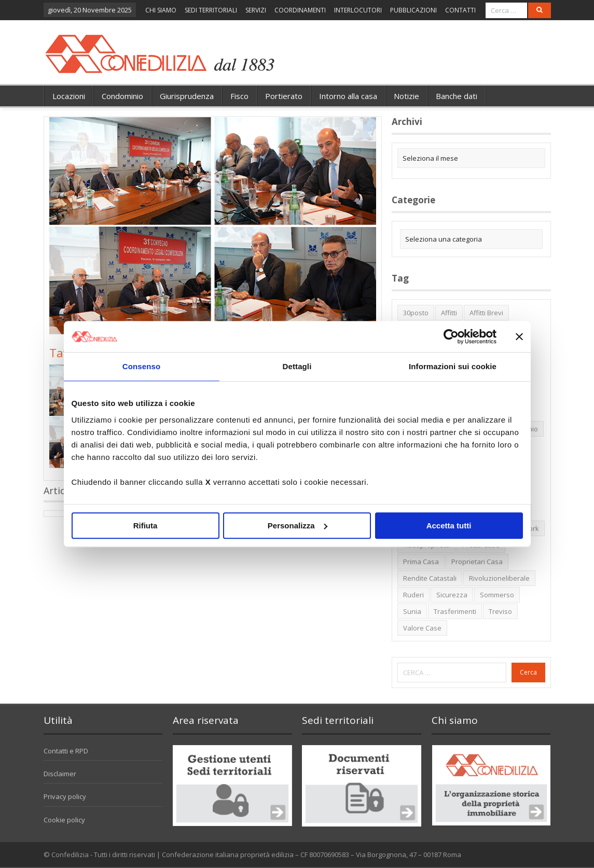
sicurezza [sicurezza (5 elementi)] (452, 595)
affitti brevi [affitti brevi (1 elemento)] (486, 313)
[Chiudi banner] (519, 337)
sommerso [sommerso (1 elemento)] (497, 595)
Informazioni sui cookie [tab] (453, 366)
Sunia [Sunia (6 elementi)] (412, 611)
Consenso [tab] (141, 366)
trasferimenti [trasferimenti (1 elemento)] (455, 611)
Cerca (528, 672)
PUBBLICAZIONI (413, 10)
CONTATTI (460, 10)
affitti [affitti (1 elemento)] (449, 313)
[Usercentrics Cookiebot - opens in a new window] (451, 337)
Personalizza (298, 526)
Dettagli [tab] (297, 366)
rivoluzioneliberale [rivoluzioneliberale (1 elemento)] (499, 578)
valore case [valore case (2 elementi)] (422, 628)
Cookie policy (64, 820)
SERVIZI (256, 10)
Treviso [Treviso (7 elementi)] (500, 611)
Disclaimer (60, 774)
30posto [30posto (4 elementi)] (416, 313)
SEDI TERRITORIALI (211, 10)
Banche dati (457, 96)
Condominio (122, 96)
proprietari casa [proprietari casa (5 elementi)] (477, 562)
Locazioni (69, 96)
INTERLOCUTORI (358, 10)
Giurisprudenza (187, 96)
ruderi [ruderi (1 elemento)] (413, 595)
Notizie (406, 96)
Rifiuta (146, 526)
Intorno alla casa (348, 96)
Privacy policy (65, 796)
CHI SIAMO (161, 10)
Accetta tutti (449, 526)
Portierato (284, 96)
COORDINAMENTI (300, 10)
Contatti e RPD (66, 751)
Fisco (239, 96)
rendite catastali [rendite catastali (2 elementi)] (430, 578)
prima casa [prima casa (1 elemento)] (421, 562)
